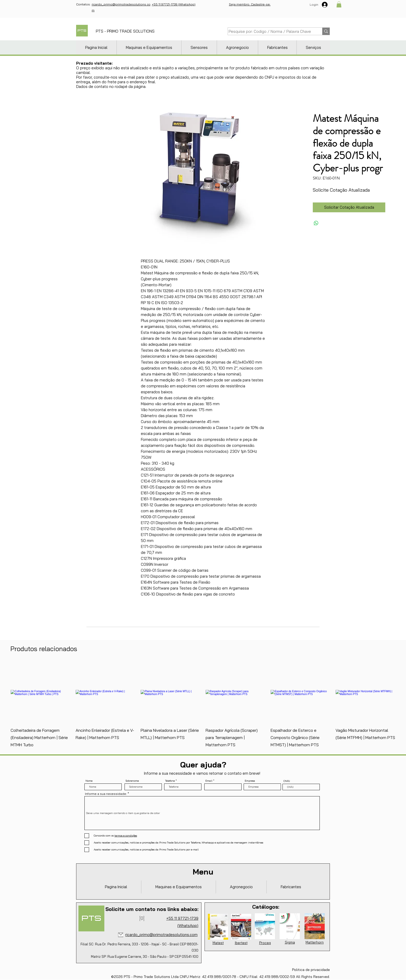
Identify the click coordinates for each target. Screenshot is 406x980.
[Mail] (121, 935)
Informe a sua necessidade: (106, 794)
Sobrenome (132, 781)
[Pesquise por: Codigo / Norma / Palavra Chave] (270, 31)
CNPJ (287, 781)
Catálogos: (266, 907)
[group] (203, 706)
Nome (89, 781)
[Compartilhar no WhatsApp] (316, 223)
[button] (339, 4)
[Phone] (142, 918)
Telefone (170, 781)
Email (209, 781)
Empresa (250, 781)
